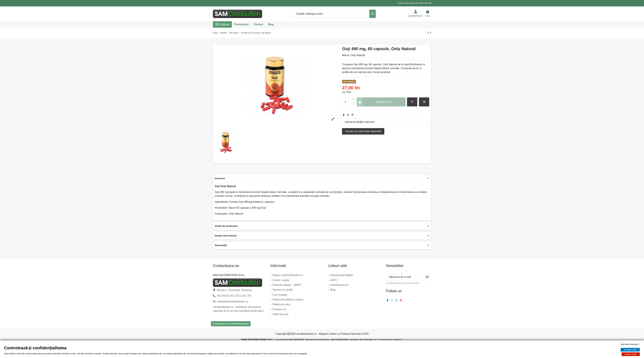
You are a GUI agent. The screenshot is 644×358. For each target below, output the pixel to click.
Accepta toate (630, 350)
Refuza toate (631, 354)
